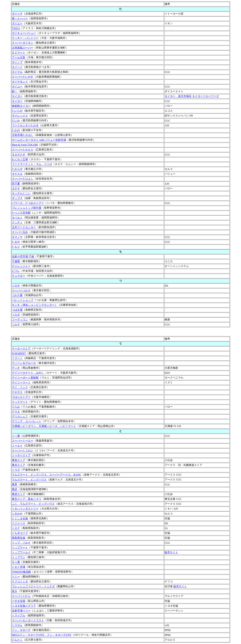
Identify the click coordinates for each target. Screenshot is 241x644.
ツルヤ (16, 324)
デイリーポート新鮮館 (25, 378)
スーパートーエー (23, 441)
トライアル (19, 615)
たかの (16, 130)
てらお (16, 407)
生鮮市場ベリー (21, 611)
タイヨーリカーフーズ (206, 96)
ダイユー (17, 86)
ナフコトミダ (20, 581)
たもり (16, 247)
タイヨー (17, 96)
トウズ (16, 470)
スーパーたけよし (23, 179)
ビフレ (16, 271)
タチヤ (16, 188)
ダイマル (17, 72)
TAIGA (16, 28)
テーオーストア (21, 348)
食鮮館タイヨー (21, 106)
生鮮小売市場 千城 (23, 256)
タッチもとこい (21, 193)
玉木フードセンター (24, 227)
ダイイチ (17, 14)
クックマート (20, 402)
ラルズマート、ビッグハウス (29, 480)
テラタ (16, 412)
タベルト (17, 218)
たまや (16, 242)
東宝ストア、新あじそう (27, 499)
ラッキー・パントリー (25, 38)
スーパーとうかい (23, 450)
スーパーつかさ (21, 290)
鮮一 (15, 91)
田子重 (16, 184)
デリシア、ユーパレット (27, 421)
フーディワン (20, 319)
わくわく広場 (20, 159)
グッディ (17, 222)
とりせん (17, 625)
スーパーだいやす (23, 77)
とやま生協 (19, 601)
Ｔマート (17, 358)
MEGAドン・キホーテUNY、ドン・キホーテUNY (42, 635)
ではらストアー (21, 397)
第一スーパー (20, 18)
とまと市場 (19, 567)
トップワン (19, 557)
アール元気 (19, 57)
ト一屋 (16, 436)
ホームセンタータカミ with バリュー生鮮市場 (39, 140)
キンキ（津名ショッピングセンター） (35, 305)
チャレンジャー (21, 266)
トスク (16, 528)
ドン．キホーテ (21, 630)
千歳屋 (16, 261)
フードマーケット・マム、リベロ (32, 164)
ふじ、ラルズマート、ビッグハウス (33, 504)
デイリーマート (21, 382)
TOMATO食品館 (21, 572)
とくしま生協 (20, 518)
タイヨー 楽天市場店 (178, 96)
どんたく (17, 640)
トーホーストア (21, 455)
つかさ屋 (17, 295)
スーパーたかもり (23, 150)
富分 (15, 591)
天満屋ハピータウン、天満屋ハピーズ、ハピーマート (44, 426)
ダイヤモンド (20, 82)
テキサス (17, 392)
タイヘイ (17, 67)
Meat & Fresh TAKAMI (25, 145)
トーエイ (17, 446)
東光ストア (19, 465)
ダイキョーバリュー (24, 33)
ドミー (16, 577)
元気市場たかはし (23, 135)
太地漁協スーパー (23, 48)
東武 (15, 489)
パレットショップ (23, 300)
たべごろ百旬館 (21, 213)
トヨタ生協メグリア (24, 606)
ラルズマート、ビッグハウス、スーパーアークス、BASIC (47, 475)
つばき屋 (17, 310)
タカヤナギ (19, 154)
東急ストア (19, 460)
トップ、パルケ (21, 543)
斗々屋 (16, 562)
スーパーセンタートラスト (28, 620)
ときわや (17, 514)
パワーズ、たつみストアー (28, 203)
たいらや (17, 111)
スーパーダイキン (23, 43)
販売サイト (171, 552)
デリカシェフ (20, 416)
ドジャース (19, 523)
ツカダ (16, 315)
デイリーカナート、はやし (28, 373)
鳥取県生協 (19, 538)
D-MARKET (19, 353)
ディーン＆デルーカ (24, 363)
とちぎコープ (20, 533)
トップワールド (21, 552)
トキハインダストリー (25, 509)
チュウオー (19, 276)
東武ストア (19, 494)
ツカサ (16, 286)
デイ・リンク (20, 387)
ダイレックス (20, 116)
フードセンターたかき (25, 125)
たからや (17, 169)
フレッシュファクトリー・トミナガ (33, 586)
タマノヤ (17, 237)
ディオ (16, 368)
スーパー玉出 (20, 232)
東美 (15, 484)
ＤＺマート (19, 52)
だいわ (16, 120)
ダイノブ (17, 62)
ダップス (17, 198)
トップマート (20, 547)
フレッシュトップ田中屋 (27, 208)
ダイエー (17, 23)
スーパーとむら (21, 596)
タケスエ (17, 174)
